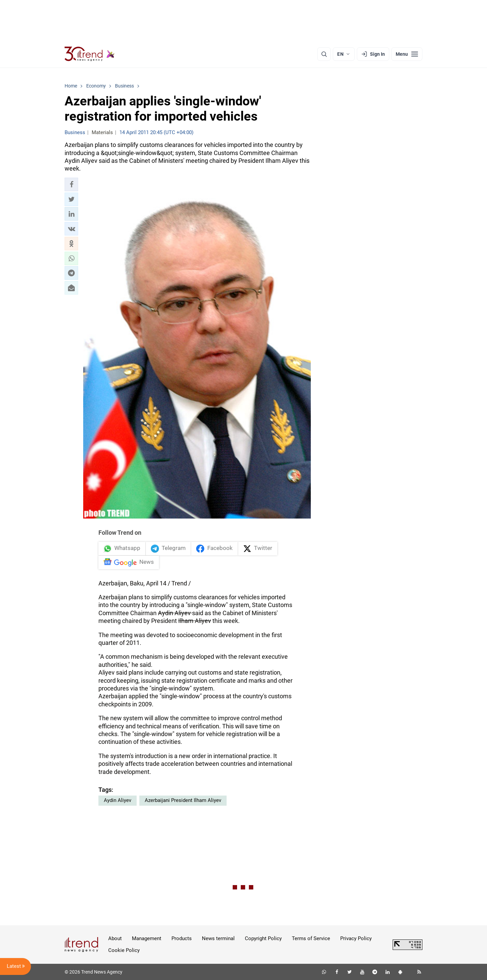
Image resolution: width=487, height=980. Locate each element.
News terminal (218, 938)
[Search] (324, 54)
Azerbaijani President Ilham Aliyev (183, 800)
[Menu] (407, 54)
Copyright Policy (263, 938)
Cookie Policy (124, 950)
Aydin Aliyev (118, 800)
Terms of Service (311, 938)
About (115, 938)
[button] (71, 184)
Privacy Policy (356, 938)
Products (182, 938)
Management (147, 938)
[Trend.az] (90, 54)
